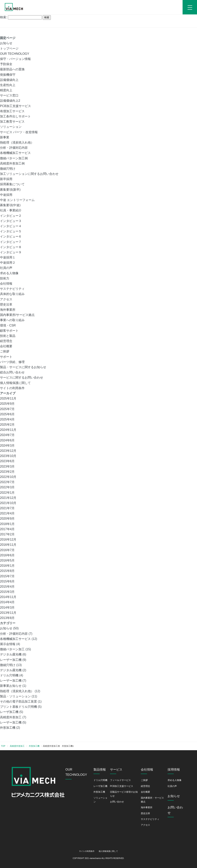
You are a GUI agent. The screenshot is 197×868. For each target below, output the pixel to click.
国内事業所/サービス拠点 (17, 315)
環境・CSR (8, 325)
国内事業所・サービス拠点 (152, 800)
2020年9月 (7, 519)
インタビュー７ (11, 242)
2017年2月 (7, 534)
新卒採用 (6, 179)
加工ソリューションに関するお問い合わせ (29, 174)
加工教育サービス (12, 122)
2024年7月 (7, 435)
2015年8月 (7, 571)
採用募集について (12, 184)
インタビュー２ (11, 216)
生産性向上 (8, 85)
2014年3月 (7, 608)
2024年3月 (7, 446)
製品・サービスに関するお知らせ (23, 367)
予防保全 (6, 64)
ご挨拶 (5, 351)
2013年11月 (8, 613)
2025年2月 (7, 425)
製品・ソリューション (15, 696)
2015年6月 (7, 581)
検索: (3, 17)
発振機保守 (8, 75)
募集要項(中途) (10, 205)
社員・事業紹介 (11, 210)
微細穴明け (8, 169)
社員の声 (6, 268)
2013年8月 (7, 618)
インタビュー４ (11, 226)
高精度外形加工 (11, 717)
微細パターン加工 (12, 649)
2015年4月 (7, 587)
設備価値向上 (9, 80)
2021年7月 (7, 508)
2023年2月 (7, 472)
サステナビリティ (12, 289)
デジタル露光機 (11, 654)
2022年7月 (7, 482)
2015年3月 (7, 592)
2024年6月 (7, 440)
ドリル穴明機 (9, 675)
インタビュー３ (11, 221)
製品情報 (100, 770)
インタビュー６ (11, 236)
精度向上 (6, 90)
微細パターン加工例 (14, 158)
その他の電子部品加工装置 (18, 701)
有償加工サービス (12, 111)
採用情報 (174, 770)
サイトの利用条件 (12, 388)
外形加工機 (8, 728)
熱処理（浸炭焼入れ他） (17, 142)
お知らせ (6, 43)
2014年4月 (7, 602)
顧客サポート (9, 331)
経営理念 (6, 341)
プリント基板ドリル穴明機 (18, 707)
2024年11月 (8, 430)
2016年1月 (7, 566)
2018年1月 (7, 524)
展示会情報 (8, 644)
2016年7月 (7, 550)
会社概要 (6, 346)
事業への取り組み (12, 320)
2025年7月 (7, 409)
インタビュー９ (11, 252)
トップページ (9, 49)
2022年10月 (8, 477)
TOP (3, 746)
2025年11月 (8, 398)
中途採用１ (8, 257)
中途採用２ (8, 263)
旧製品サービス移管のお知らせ (124, 794)
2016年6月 (7, 555)
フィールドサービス (120, 780)
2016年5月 (7, 560)
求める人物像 (9, 273)
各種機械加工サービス (15, 153)
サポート (6, 357)
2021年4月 (7, 513)
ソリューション (11, 127)
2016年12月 (8, 539)
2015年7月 (7, 576)
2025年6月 (7, 414)
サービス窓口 (9, 95)
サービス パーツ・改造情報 (19, 132)
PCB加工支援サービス (15, 106)
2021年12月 (8, 498)
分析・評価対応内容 (14, 148)
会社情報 (6, 284)
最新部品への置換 (12, 69)
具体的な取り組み (12, 294)
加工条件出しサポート (15, 116)
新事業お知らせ (11, 686)
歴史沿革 (6, 304)
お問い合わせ (117, 802)
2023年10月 (8, 456)
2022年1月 (7, 493)
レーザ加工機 (9, 712)
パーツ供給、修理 (12, 362)
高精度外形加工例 (12, 163)
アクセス (6, 299)
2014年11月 (8, 597)
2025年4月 (7, 419)
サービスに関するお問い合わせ (22, 378)
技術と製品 (8, 336)
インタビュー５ (11, 231)
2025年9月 (7, 404)
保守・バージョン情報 (15, 59)
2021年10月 (8, 503)
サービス (116, 770)
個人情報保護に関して (15, 383)
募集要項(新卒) (10, 190)
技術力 (5, 278)
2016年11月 (8, 545)
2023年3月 (7, 466)
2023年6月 (7, 461)
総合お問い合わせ (12, 372)
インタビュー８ (11, 247)
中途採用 (6, 195)
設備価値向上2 (10, 101)
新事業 (5, 137)
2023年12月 (8, 451)
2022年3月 (7, 487)
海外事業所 (8, 310)
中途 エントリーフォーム (17, 200)
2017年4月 (7, 529)
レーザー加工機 (11, 660)
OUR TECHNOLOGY (15, 54)
